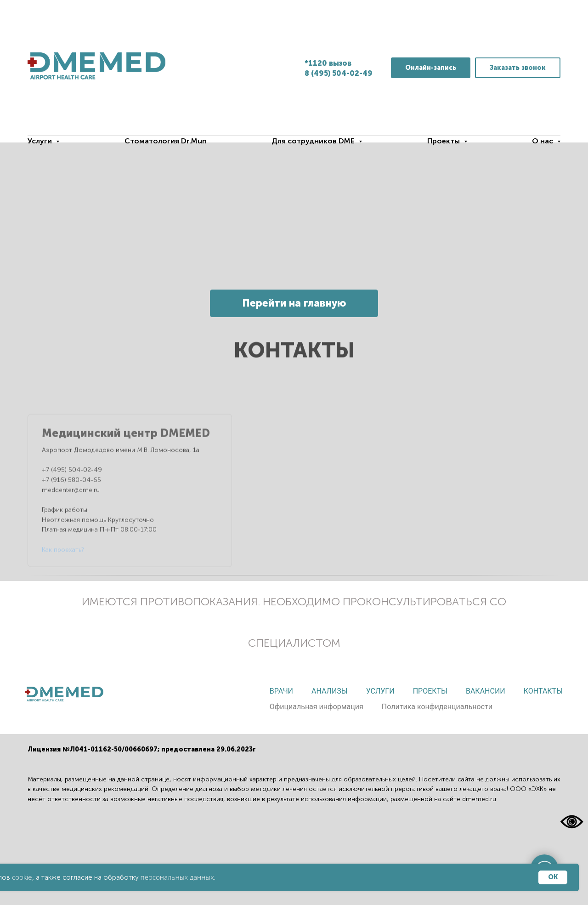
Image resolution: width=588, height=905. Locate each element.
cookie (22, 877)
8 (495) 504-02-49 (339, 73)
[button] (518, 68)
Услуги (380, 691)
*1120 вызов (328, 63)
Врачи (281, 691)
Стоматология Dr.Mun (166, 141)
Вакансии (486, 691)
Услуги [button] (41, 141)
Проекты (430, 691)
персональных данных (177, 877)
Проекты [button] (444, 141)
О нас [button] (543, 141)
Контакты (543, 691)
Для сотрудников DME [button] (314, 141)
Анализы (330, 691)
